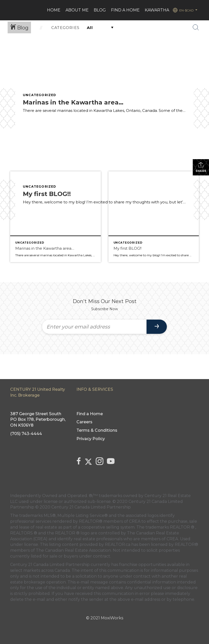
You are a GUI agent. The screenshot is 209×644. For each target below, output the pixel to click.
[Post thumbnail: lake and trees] (154, 217)
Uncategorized (40, 95)
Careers (84, 422)
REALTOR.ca (118, 544)
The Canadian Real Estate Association (73, 550)
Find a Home (125, 10)
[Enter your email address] (94, 327)
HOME (54, 10)
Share (201, 167)
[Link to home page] (12, 10)
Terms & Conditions (97, 430)
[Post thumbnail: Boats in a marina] (55, 217)
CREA (135, 521)
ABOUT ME (77, 10)
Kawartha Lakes (164, 10)
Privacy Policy (91, 439)
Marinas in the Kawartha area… (73, 102)
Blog (100, 10)
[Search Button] (196, 27)
